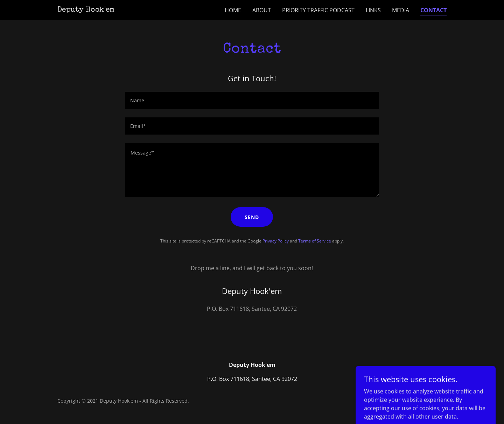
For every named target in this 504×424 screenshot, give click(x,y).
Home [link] (233, 10)
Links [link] (373, 10)
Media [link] (401, 10)
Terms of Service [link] (315, 241)
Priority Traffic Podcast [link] (318, 10)
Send (252, 217)
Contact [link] (433, 10)
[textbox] (252, 100)
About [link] (262, 10)
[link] (86, 9)
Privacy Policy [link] (276, 241)
